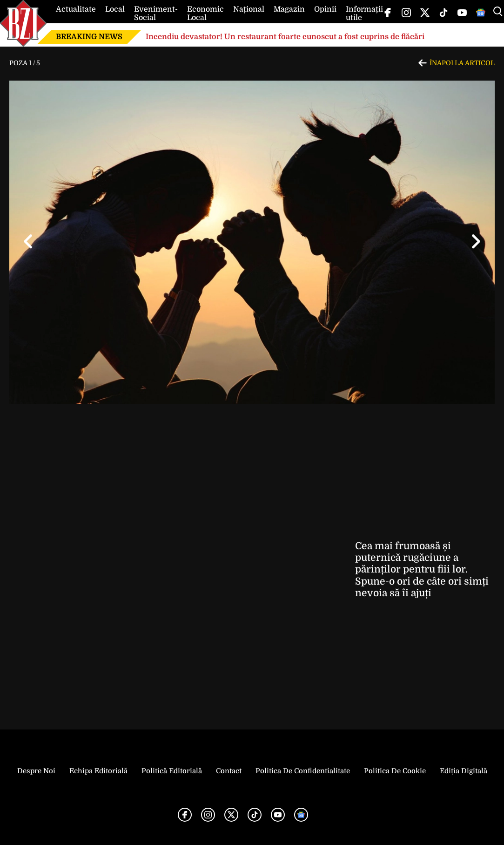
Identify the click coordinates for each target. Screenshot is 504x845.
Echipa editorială (98, 771)
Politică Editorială (172, 771)
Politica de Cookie (395, 771)
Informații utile (364, 14)
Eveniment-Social (156, 14)
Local (115, 9)
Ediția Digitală (464, 771)
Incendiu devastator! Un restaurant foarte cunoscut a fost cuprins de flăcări (285, 37)
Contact (229, 771)
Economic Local (205, 14)
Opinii (325, 9)
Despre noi (36, 771)
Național (249, 9)
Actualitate (76, 9)
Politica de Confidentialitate (303, 771)
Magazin (289, 9)
